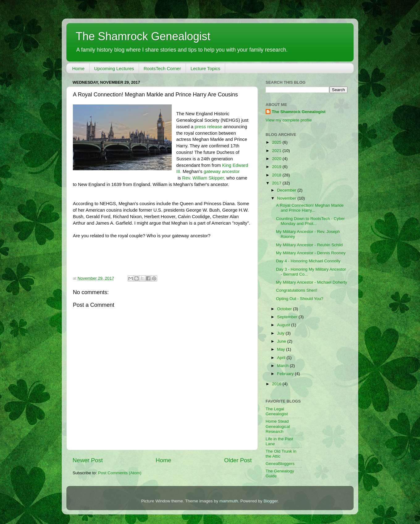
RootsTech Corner (162, 68)
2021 (277, 151)
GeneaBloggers (280, 464)
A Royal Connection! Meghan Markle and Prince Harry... (310, 208)
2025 (277, 142)
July (281, 333)
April (282, 358)
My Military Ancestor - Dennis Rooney (311, 253)
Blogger (271, 501)
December (287, 190)
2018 (277, 175)
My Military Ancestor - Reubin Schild (309, 245)
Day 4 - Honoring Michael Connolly (308, 261)
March (283, 366)
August (284, 325)
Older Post (238, 460)
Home (78, 68)
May (281, 349)
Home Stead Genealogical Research (278, 426)
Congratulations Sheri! (297, 290)
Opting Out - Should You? (300, 299)
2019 (277, 167)
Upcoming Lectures (114, 68)
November (287, 198)
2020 (277, 159)
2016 (277, 384)
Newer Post (88, 460)
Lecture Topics (205, 68)
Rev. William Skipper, (204, 178)
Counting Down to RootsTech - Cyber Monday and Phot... (311, 221)
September (288, 317)
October (285, 309)
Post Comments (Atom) (120, 473)
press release (209, 127)
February (286, 374)
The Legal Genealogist (277, 411)
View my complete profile (289, 120)
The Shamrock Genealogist (143, 36)
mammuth (229, 501)
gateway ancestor (222, 171)
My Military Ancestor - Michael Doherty (312, 282)
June (282, 341)
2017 (277, 183)
